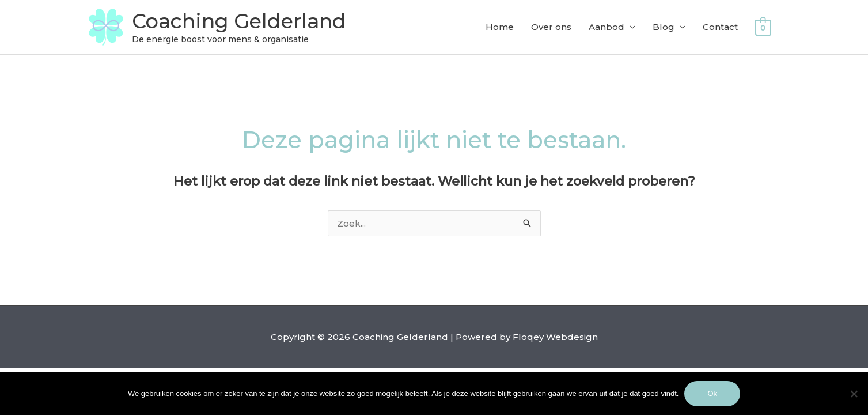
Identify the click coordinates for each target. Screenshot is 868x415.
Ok (712, 393)
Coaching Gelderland (239, 21)
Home (500, 27)
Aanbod (607, 27)
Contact (720, 27)
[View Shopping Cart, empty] (763, 27)
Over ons (551, 27)
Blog (664, 27)
